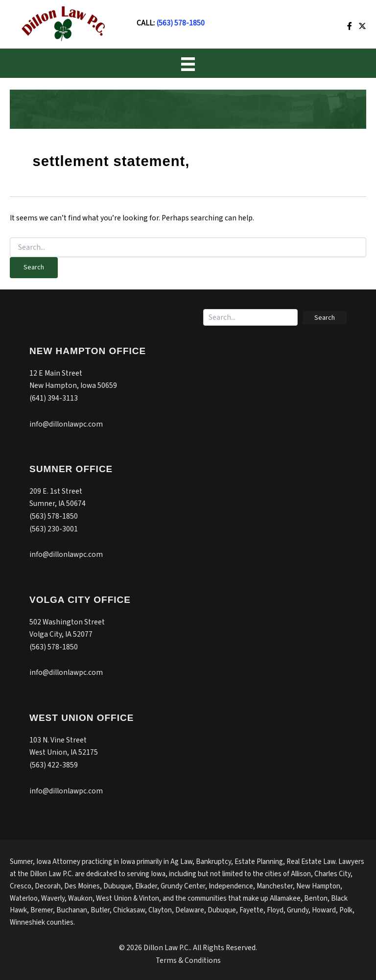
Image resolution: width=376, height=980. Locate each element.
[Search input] (250, 317)
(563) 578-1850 (180, 23)
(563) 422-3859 (54, 765)
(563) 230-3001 (54, 529)
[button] (325, 318)
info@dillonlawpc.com (66, 424)
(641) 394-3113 (54, 398)
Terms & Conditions (188, 960)
